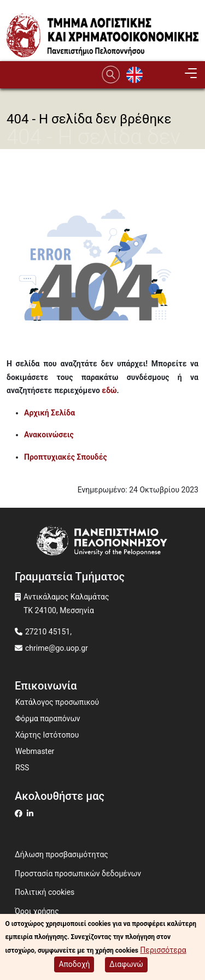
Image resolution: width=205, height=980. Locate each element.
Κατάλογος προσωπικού (57, 702)
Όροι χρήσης (37, 911)
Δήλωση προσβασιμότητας (61, 854)
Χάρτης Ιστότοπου (47, 735)
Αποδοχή (74, 964)
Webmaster (35, 751)
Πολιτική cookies (45, 892)
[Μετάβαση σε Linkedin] (31, 813)
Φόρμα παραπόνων (48, 718)
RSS (22, 768)
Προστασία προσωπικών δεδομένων (78, 874)
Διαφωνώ (126, 964)
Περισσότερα (163, 950)
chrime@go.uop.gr (57, 648)
